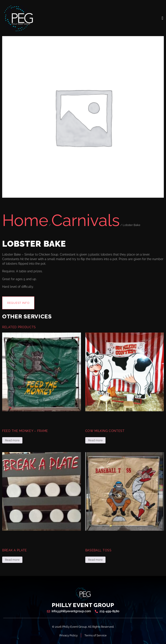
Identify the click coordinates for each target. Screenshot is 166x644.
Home (25, 220)
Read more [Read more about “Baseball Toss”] (95, 560)
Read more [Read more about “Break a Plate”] (12, 560)
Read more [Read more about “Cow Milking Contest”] (95, 440)
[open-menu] (163, 18)
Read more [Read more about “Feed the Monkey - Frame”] (12, 440)
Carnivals (86, 220)
